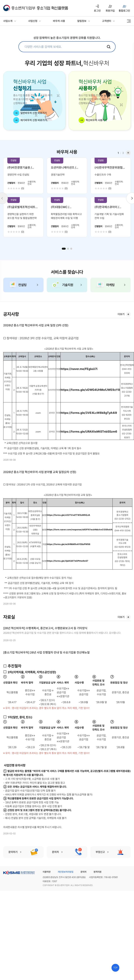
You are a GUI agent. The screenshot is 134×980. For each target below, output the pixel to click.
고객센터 (107, 21)
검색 (109, 47)
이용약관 (47, 872)
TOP (115, 968)
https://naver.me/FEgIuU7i (79, 369)
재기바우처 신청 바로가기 (34, 120)
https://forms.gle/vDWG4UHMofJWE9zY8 (90, 390)
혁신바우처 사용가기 (96, 120)
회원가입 (110, 11)
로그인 (97, 11)
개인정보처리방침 (66, 872)
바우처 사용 (59, 21)
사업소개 (8, 21)
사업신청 (33, 21)
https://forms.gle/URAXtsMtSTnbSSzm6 (89, 432)
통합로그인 (124, 11)
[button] (64, 249)
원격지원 (97, 872)
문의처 (83, 872)
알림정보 (82, 21)
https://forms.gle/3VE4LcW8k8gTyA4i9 (89, 413)
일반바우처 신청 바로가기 (34, 113)
